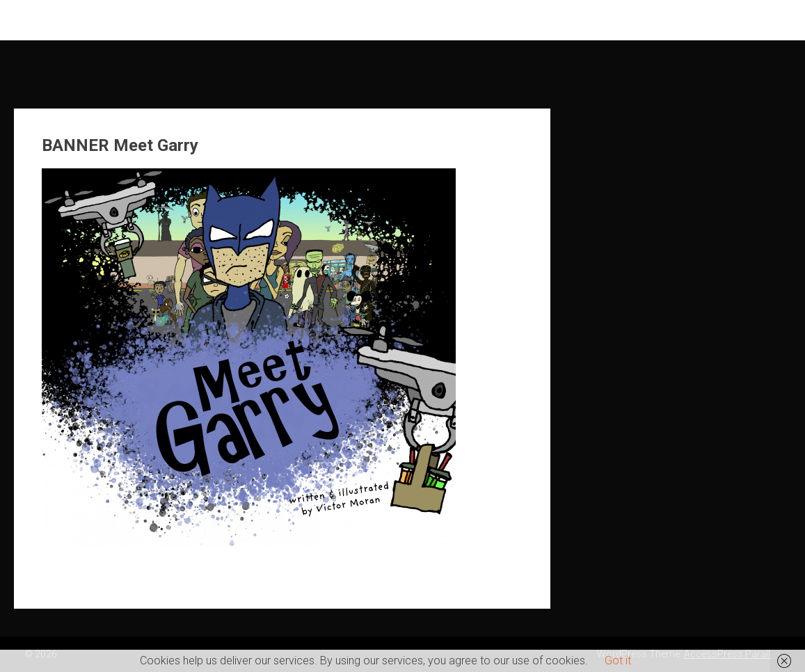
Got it (618, 661)
